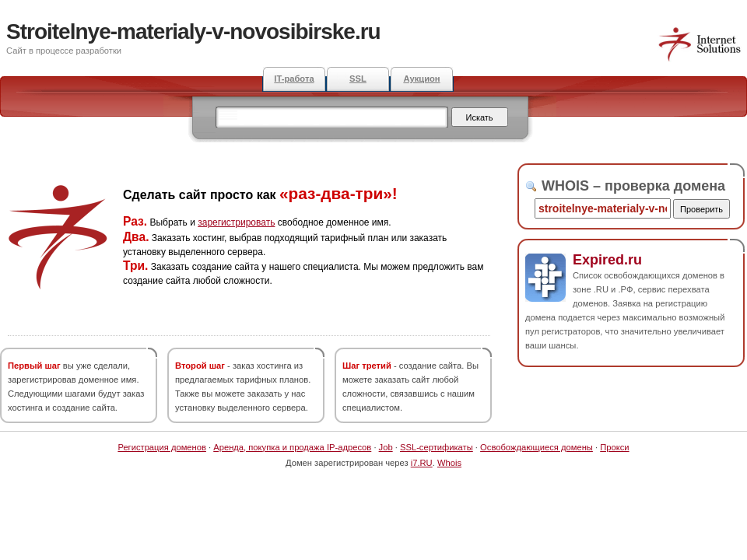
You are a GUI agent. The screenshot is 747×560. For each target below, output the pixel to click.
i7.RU (422, 463)
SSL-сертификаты (437, 447)
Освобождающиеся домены (537, 447)
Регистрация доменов (162, 447)
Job (386, 447)
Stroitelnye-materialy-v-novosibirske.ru (193, 31)
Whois (449, 463)
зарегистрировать (236, 222)
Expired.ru (607, 260)
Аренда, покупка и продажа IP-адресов (292, 447)
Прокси (614, 447)
